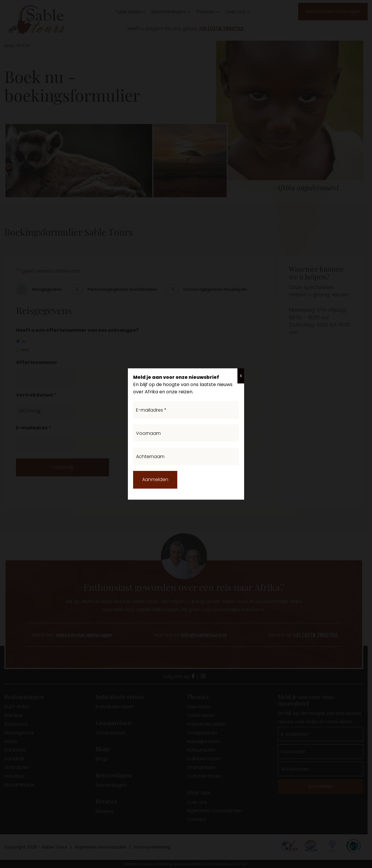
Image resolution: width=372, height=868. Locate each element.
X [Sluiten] (241, 376)
